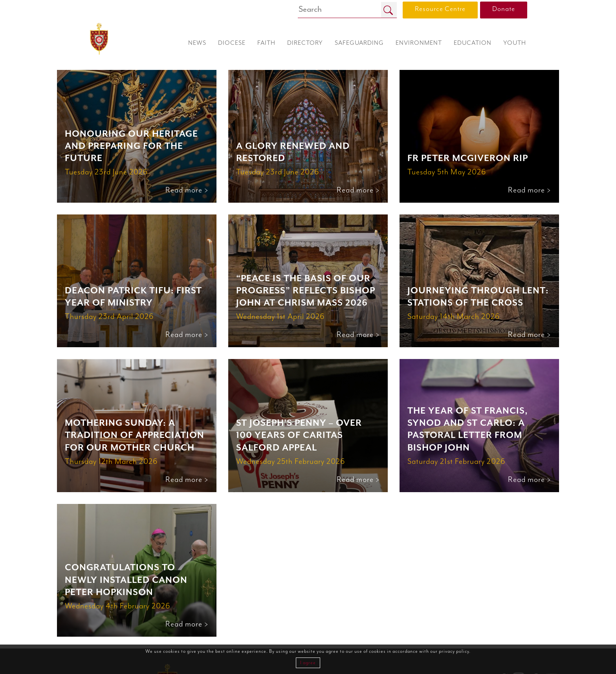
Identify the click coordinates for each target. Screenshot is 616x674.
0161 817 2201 (514, 643)
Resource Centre (440, 9)
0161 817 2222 (514, 634)
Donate (504, 9)
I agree (308, 663)
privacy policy (454, 651)
